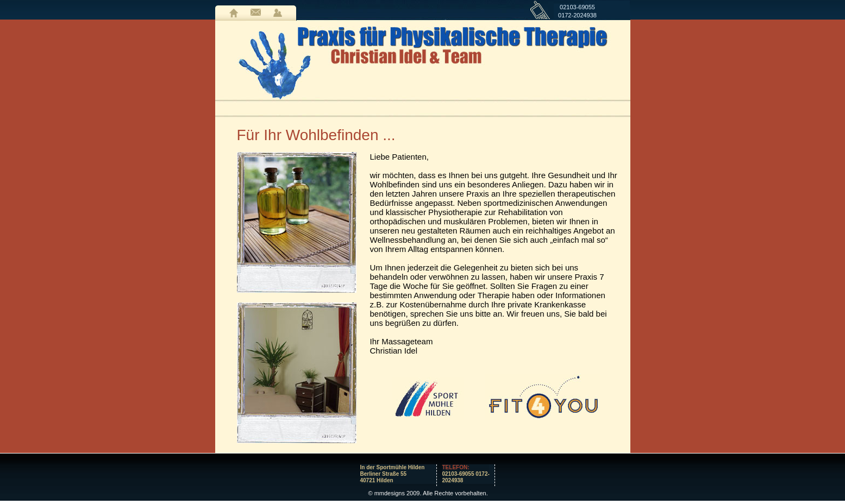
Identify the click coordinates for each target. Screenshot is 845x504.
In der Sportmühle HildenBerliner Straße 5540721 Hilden (393, 474)
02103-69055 (577, 7)
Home (234, 13)
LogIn (278, 13)
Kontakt (256, 13)
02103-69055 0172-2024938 (466, 474)
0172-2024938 (577, 15)
